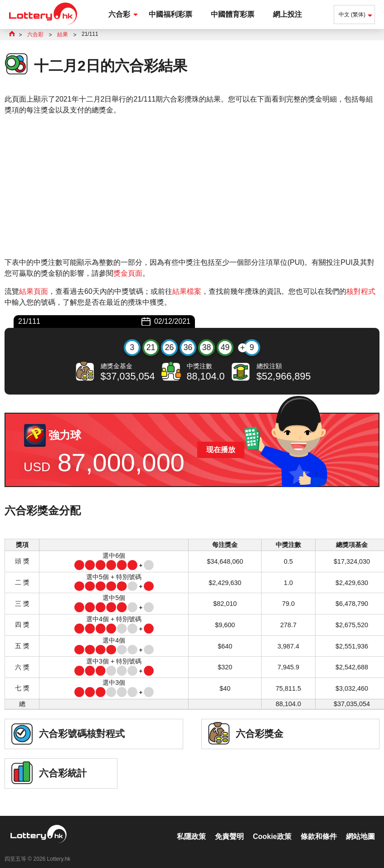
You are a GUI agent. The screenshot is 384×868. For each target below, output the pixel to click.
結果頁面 (34, 291)
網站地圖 (360, 827)
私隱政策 (191, 827)
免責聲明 (229, 827)
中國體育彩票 (233, 14)
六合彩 (119, 14)
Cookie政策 (272, 827)
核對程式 (361, 291)
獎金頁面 (128, 273)
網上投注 (287, 14)
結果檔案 (187, 291)
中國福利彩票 (170, 14)
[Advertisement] (192, 186)
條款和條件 (319, 827)
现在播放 (221, 450)
